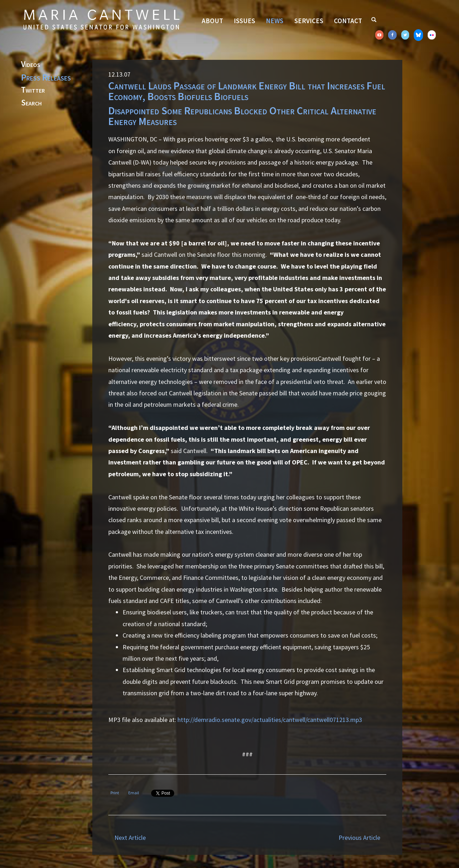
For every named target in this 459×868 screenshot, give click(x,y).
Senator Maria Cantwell (101, 19)
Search (31, 103)
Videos (31, 64)
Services (309, 21)
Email (134, 793)
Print (115, 793)
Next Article (130, 838)
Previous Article (359, 838)
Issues (244, 21)
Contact (348, 21)
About (212, 21)
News (275, 21)
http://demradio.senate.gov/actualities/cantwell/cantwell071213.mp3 (270, 720)
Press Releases (46, 77)
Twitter (33, 90)
